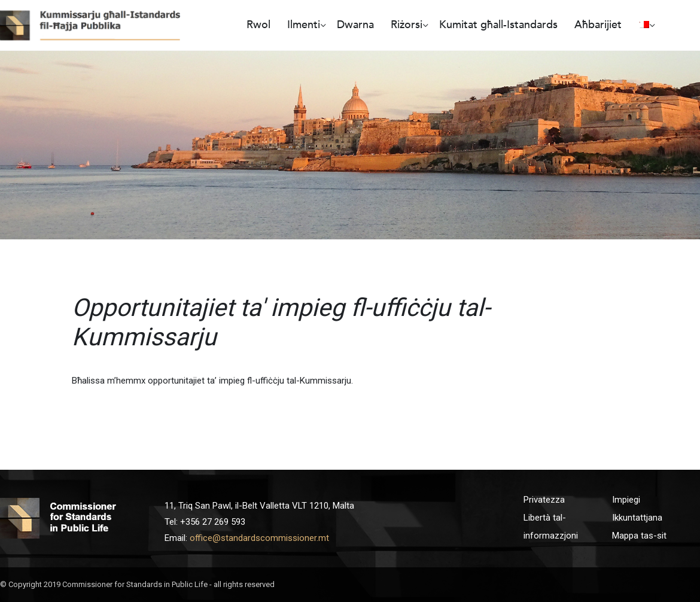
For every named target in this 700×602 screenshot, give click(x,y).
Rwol (258, 25)
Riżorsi (407, 25)
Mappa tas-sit (639, 536)
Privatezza (544, 500)
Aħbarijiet (598, 25)
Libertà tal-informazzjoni (551, 527)
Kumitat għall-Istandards (498, 25)
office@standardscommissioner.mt (259, 538)
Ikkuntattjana (637, 518)
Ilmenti (304, 25)
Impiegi (626, 500)
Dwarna (355, 25)
